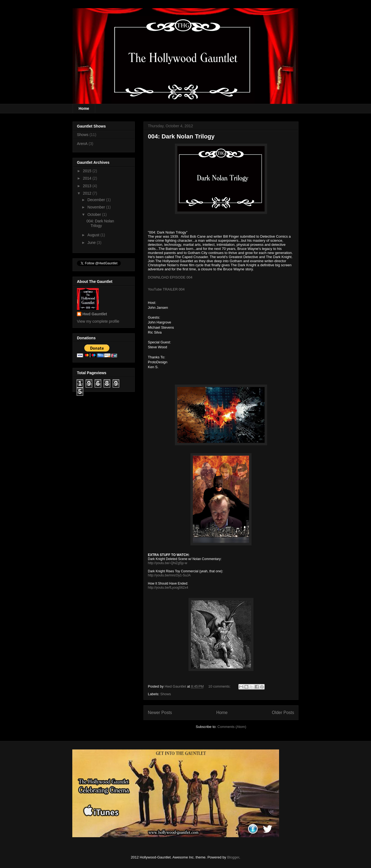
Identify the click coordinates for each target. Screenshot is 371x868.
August (94, 235)
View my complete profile (98, 321)
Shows (166, 694)
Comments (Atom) (232, 727)
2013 (88, 186)
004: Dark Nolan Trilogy (181, 136)
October (95, 214)
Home (84, 108)
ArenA (82, 144)
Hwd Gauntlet (95, 314)
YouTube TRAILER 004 (166, 289)
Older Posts (283, 713)
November (97, 207)
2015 (88, 171)
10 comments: (220, 686)
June (92, 243)
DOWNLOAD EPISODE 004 (170, 277)
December (97, 200)
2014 (88, 178)
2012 (88, 193)
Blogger (233, 857)
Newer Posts (160, 713)
